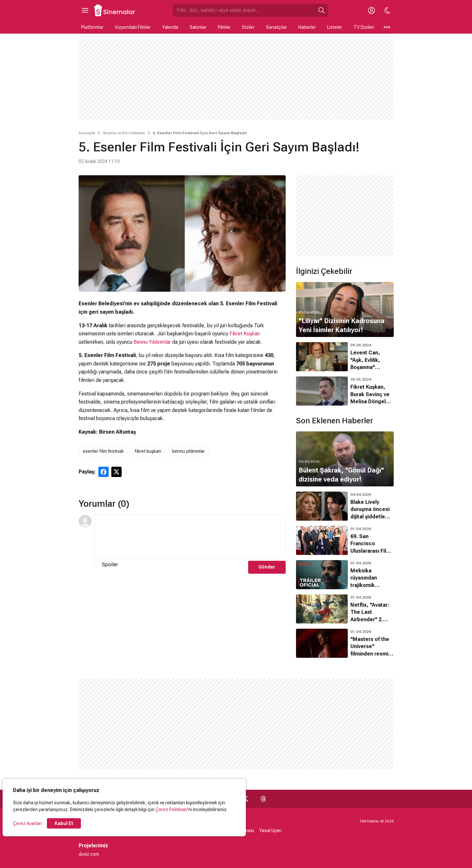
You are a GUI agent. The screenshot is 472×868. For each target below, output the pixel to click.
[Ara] (322, 10)
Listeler (335, 27)
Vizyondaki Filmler (133, 27)
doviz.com (89, 854)
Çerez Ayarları (27, 823)
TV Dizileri (364, 27)
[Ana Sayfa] (115, 10)
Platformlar (92, 27)
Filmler (224, 27)
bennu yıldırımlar (188, 451)
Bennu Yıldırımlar (152, 342)
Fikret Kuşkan (245, 334)
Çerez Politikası (171, 809)
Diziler (248, 27)
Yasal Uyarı (270, 830)
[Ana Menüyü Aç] (85, 10)
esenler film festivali (103, 451)
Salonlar (198, 27)
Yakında (170, 27)
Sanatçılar (276, 27)
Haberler (307, 27)
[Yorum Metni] (190, 537)
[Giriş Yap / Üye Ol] (372, 10)
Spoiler (110, 564)
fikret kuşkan (148, 451)
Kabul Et (64, 823)
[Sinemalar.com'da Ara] (244, 10)
